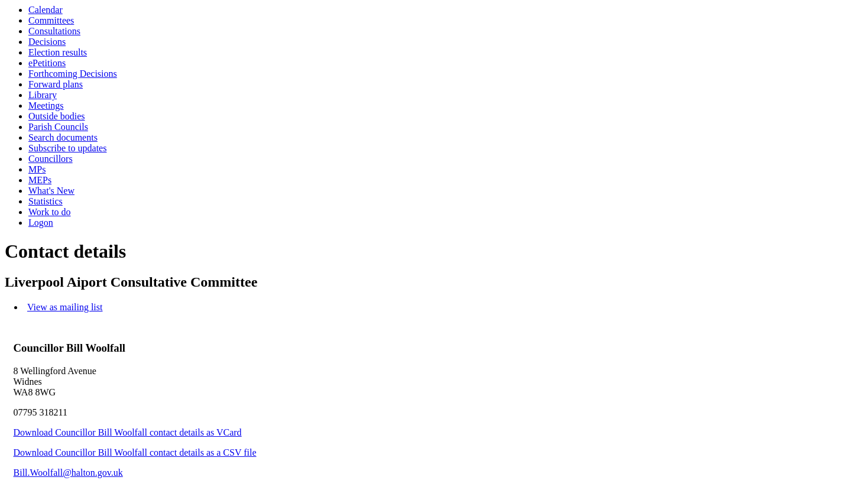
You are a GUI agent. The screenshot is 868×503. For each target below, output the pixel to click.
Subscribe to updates (67, 148)
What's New (51, 191)
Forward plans (56, 84)
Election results (58, 52)
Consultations (54, 31)
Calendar (46, 10)
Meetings (46, 106)
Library (43, 95)
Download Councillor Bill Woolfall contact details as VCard (128, 432)
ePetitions (47, 63)
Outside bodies (57, 116)
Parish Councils (58, 127)
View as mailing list (65, 307)
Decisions (47, 42)
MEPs (40, 180)
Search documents (63, 137)
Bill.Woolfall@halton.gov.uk (68, 473)
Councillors (51, 159)
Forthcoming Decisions (73, 74)
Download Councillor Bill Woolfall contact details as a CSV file (135, 452)
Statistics (46, 201)
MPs (37, 169)
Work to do (50, 212)
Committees (51, 20)
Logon (41, 223)
